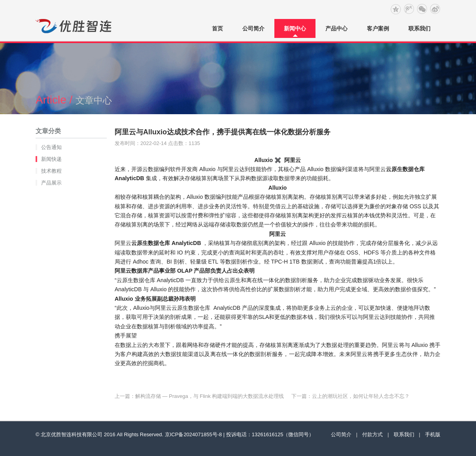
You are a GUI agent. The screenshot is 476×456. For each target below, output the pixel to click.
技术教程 (51, 171)
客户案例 (378, 28)
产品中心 (336, 28)
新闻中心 (295, 28)
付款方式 (372, 434)
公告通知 (51, 147)
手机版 (433, 434)
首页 (217, 28)
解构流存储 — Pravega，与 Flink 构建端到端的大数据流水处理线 (210, 396)
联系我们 (419, 28)
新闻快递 (51, 159)
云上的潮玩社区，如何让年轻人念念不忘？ (361, 396)
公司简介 (253, 28)
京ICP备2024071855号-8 (194, 434)
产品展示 (51, 183)
